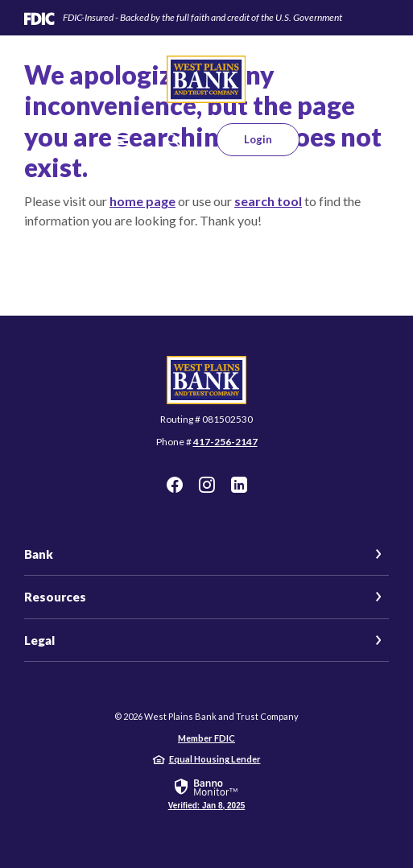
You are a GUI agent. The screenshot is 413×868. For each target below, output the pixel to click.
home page (142, 201)
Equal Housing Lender (215, 759)
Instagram (207, 485)
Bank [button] (39, 554)
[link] (207, 793)
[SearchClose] (173, 140)
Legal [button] (39, 640)
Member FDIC (206, 738)
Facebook (175, 485)
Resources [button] (55, 597)
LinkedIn (239, 485)
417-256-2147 (225, 442)
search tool (268, 201)
